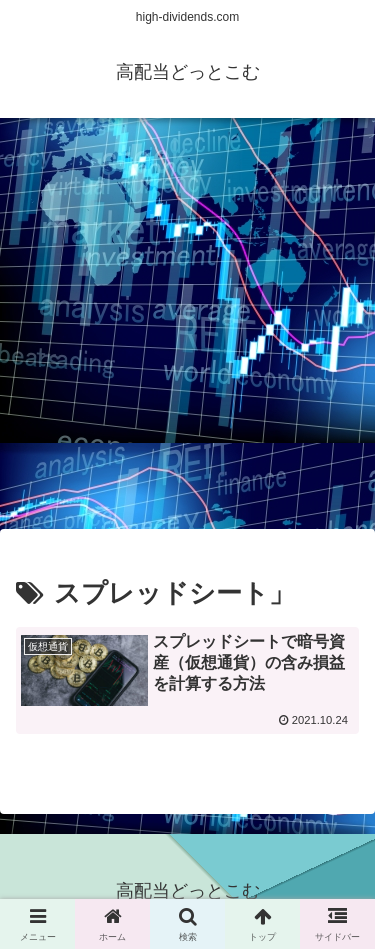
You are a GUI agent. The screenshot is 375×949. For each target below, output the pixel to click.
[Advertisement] (187, 329)
